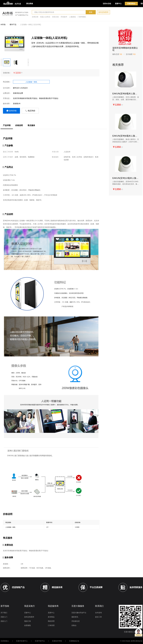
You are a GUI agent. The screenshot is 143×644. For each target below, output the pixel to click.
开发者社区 (76, 621)
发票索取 (28, 625)
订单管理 (51, 625)
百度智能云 (5, 641)
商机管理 (51, 621)
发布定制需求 (103, 12)
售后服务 (31, 125)
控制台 (74, 625)
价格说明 (19, 125)
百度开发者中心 (22, 641)
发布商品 (51, 617)
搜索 (91, 12)
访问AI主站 (107, 4)
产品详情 (7, 125)
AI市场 (3, 24)
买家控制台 (131, 4)
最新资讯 (75, 617)
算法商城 (30, 4)
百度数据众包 (74, 641)
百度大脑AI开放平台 (79, 613)
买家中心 (28, 613)
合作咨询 (98, 613)
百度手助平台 (40, 641)
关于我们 (4, 613)
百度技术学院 (57, 641)
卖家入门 (4, 621)
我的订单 (28, 621)
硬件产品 (13, 24)
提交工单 (98, 617)
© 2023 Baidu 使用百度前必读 (131, 641)
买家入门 (4, 617)
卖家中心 (118, 4)
